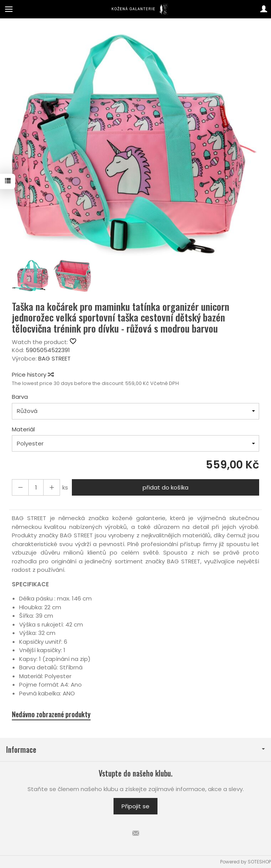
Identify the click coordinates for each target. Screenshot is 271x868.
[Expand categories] (9, 9)
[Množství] (36, 487)
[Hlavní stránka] (135, 9)
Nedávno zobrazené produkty (51, 714)
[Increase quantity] (20, 487)
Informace (135, 750)
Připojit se (135, 806)
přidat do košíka (166, 487)
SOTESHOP (259, 862)
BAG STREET (54, 358)
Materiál (23, 429)
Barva (20, 397)
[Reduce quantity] (52, 487)
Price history (32, 374)
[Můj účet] (264, 9)
